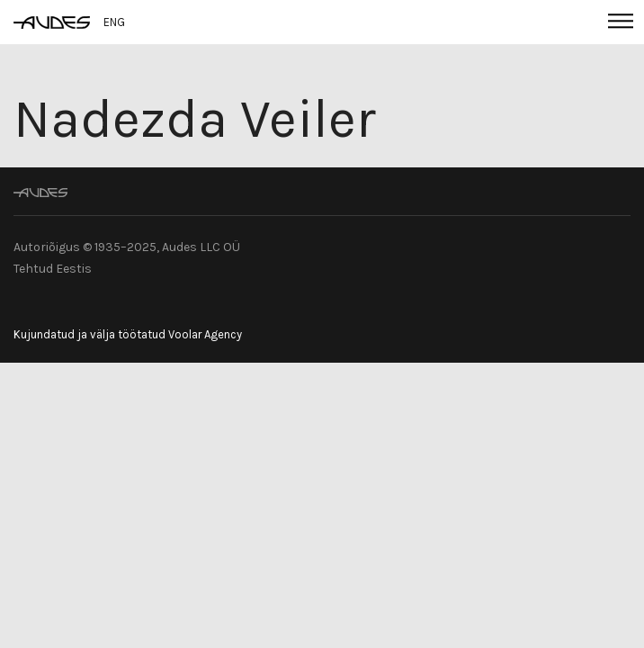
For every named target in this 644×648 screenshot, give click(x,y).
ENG (114, 22)
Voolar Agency (205, 334)
